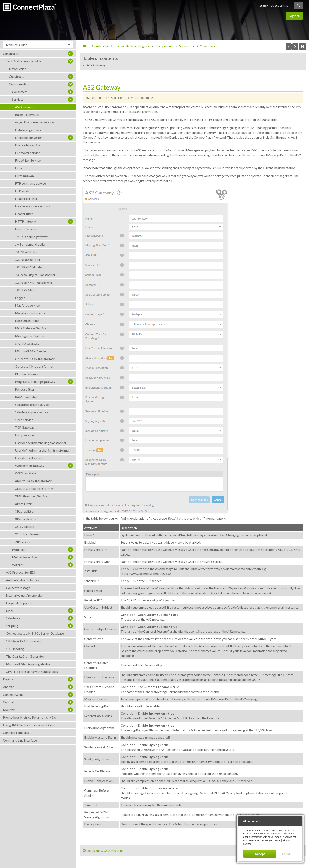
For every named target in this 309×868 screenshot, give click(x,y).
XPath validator (26, 519)
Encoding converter (28, 137)
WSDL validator (26, 473)
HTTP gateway (26, 221)
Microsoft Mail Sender (31, 351)
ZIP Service (23, 542)
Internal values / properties (24, 595)
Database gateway (28, 130)
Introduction (18, 69)
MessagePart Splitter (30, 336)
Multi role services (25, 557)
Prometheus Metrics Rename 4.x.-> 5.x (29, 717)
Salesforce (13, 618)
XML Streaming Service (31, 496)
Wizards (18, 565)
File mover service (27, 153)
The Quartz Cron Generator (25, 656)
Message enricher (27, 321)
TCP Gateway (25, 427)
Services (18, 99)
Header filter (24, 214)
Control (8, 702)
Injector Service (26, 229)
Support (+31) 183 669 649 (274, 6)
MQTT (11, 610)
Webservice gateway (30, 466)
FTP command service (30, 183)
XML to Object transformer (34, 488)
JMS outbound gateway (31, 237)
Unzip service (24, 435)
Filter (19, 168)
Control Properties (16, 733)
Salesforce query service (32, 412)
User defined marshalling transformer (41, 443)
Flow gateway (25, 176)
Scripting (12, 626)
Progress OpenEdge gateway (35, 382)
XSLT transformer (27, 534)
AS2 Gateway (24, 107)
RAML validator (26, 397)
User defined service (29, 458)
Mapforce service (27, 305)
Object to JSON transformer (35, 359)
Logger (20, 298)
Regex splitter (25, 389)
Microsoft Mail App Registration (29, 664)
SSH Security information (23, 641)
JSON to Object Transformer (35, 275)
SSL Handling (15, 649)
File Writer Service (28, 160)
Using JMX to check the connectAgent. (30, 725)
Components (18, 84)
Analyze (9, 687)
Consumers (20, 92)
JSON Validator (26, 290)
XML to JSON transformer (33, 481)
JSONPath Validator (29, 267)
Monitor (9, 710)
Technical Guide (16, 45)
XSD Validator (25, 527)
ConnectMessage (18, 588)
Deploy (8, 679)
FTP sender (23, 191)
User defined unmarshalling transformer (42, 450)
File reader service (28, 145)
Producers (19, 549)
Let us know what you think (103, 850)
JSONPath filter (26, 252)
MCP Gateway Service (31, 328)
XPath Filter (23, 504)
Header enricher (26, 198)
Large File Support (19, 603)
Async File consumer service (34, 122)
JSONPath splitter (28, 260)
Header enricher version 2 (33, 206)
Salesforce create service (32, 404)
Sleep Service (24, 420)
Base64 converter (27, 115)
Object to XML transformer (34, 366)
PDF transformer (27, 374)
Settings (286, 854)
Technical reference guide (24, 61)
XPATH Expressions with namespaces (32, 672)
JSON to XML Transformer (34, 282)
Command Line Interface (20, 740)
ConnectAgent (13, 694)
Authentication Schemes (23, 580)
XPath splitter (25, 511)
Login (294, 16)
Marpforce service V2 (30, 313)
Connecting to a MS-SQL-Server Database (35, 633)
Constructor (11, 54)
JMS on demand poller (30, 244)
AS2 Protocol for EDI (21, 572)
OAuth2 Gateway (27, 343)
